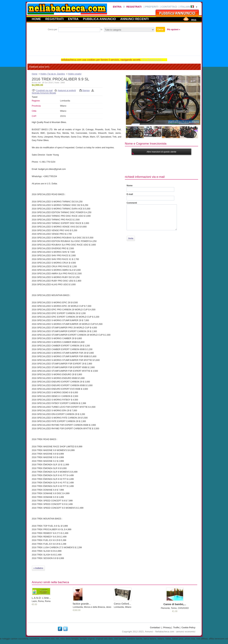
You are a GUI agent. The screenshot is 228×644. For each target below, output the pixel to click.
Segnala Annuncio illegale (44, 93)
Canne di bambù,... (175, 604)
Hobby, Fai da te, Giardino (53, 74)
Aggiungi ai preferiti (67, 90)
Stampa (86, 90)
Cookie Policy (188, 628)
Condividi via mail (44, 90)
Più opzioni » (174, 30)
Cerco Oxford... (123, 604)
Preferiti (152, 7)
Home (36, 19)
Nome (130, 186)
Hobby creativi (75, 74)
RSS (194, 20)
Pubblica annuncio (99, 19)
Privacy (167, 628)
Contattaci (169, 7)
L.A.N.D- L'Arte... (41, 598)
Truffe (176, 628)
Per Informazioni (152, 60)
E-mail (130, 194)
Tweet (35, 97)
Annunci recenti (134, 19)
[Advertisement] (114, 42)
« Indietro (38, 568)
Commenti (132, 203)
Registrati (134, 7)
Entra (117, 7)
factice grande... (82, 604)
